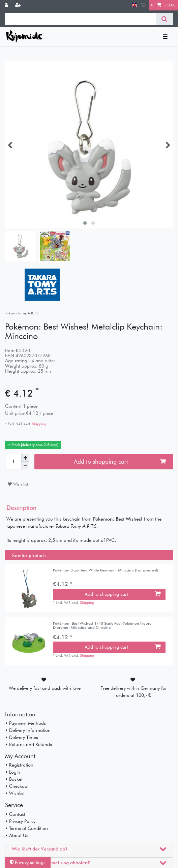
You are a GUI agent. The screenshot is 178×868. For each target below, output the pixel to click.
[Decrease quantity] (25, 466)
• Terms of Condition (26, 828)
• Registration (19, 765)
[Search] (164, 19)
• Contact (15, 814)
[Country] (134, 5)
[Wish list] (144, 5)
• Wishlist (15, 793)
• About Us (17, 835)
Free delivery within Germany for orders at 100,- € (134, 692)
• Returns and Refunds (28, 744)
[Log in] (7, 5)
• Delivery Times (22, 737)
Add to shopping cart (120, 461)
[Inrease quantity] (25, 458)
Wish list (18, 484)
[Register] (19, 5)
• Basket (14, 779)
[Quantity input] (13, 462)
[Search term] (80, 19)
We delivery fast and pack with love (45, 688)
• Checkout (17, 786)
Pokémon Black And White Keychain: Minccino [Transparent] (106, 570)
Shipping (39, 424)
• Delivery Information (28, 730)
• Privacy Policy (20, 821)
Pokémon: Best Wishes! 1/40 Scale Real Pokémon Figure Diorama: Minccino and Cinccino (102, 626)
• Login (13, 772)
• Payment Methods (25, 723)
